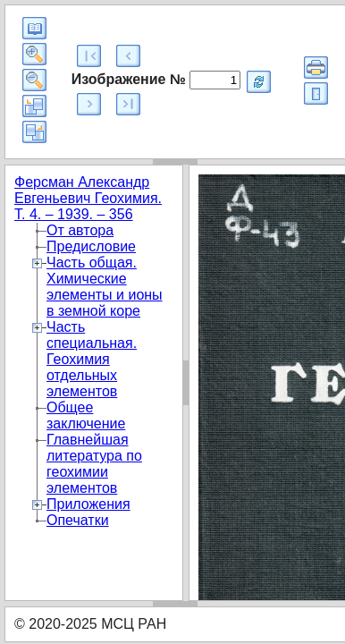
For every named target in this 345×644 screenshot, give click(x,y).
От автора (80, 230)
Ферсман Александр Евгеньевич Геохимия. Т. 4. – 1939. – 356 (88, 198)
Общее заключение (86, 415)
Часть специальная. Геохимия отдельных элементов (92, 359)
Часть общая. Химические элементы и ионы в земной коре (105, 287)
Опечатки (78, 520)
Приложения (88, 504)
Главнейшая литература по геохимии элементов (94, 464)
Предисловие (91, 246)
